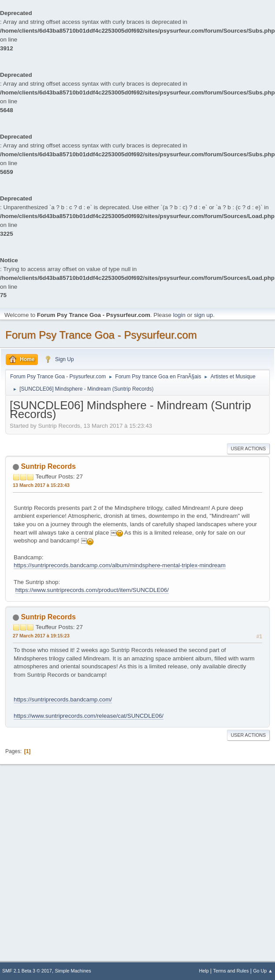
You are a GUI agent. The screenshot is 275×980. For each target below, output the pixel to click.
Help (204, 971)
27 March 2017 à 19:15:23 (41, 636)
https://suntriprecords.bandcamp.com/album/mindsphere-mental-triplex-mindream (120, 565)
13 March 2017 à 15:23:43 (41, 485)
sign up (203, 315)
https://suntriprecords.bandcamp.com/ (63, 699)
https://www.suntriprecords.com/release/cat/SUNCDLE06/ (89, 716)
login (179, 315)
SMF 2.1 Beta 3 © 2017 (27, 971)
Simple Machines (73, 971)
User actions (248, 449)
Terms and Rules (231, 971)
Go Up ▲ (263, 971)
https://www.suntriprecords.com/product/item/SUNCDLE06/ (92, 590)
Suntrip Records (48, 466)
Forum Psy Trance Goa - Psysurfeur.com (101, 335)
